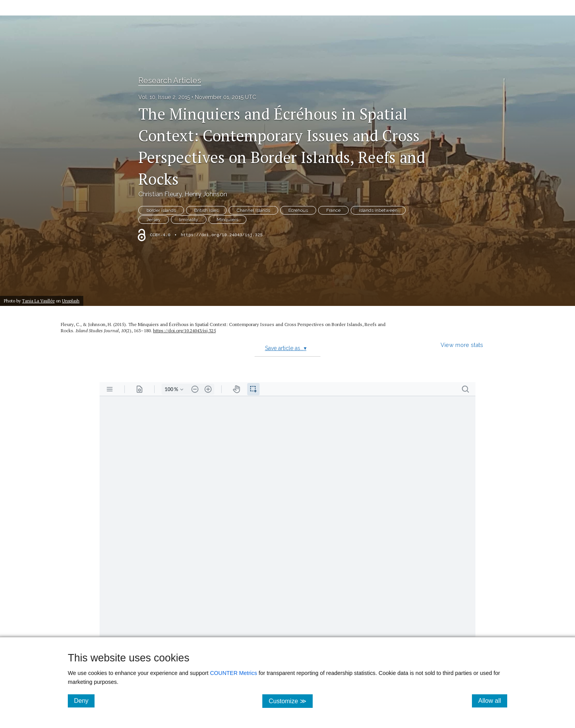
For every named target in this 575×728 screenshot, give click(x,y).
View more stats (462, 345)
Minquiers (227, 220)
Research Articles (170, 81)
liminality (189, 220)
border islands (161, 210)
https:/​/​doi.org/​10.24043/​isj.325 (184, 331)
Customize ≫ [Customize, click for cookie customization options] (290, 701)
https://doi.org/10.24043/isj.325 (221, 235)
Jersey (154, 220)
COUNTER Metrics (234, 673)
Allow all (493, 701)
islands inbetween (378, 210)
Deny (84, 701)
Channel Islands (253, 210)
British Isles (206, 210)
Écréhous (298, 210)
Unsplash (71, 301)
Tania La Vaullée (38, 301)
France (333, 210)
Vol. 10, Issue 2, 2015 (164, 97)
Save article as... (286, 348)
